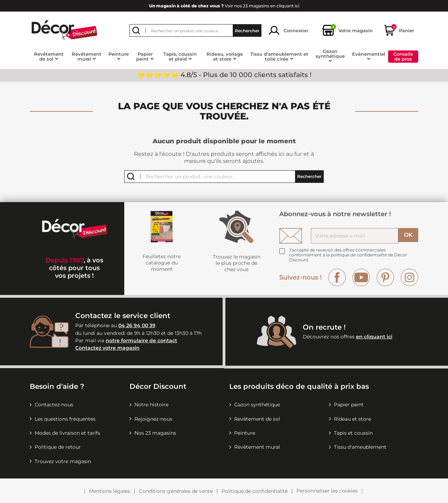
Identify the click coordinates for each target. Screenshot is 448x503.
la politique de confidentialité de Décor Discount (348, 257)
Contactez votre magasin (107, 348)
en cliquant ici (374, 337)
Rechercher (247, 30)
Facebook (337, 277)
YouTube (361, 277)
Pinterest (385, 277)
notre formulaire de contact (141, 340)
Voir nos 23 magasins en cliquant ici (224, 6)
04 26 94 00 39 (137, 325)
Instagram (409, 277)
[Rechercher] (195, 30)
